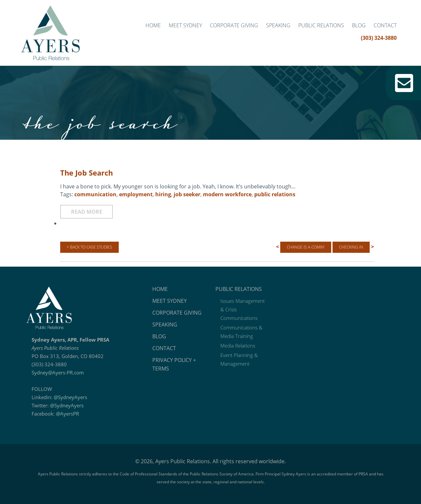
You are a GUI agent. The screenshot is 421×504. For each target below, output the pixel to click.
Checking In (351, 247)
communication (95, 194)
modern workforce (227, 194)
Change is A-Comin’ (306, 247)
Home (153, 25)
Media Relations (238, 346)
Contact (385, 25)
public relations (275, 194)
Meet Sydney (185, 25)
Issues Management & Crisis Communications (243, 309)
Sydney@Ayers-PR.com (58, 372)
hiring (163, 194)
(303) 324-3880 (379, 38)
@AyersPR (67, 414)
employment (136, 194)
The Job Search (87, 173)
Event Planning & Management (239, 359)
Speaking (278, 25)
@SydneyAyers (70, 397)
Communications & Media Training (241, 332)
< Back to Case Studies (89, 247)
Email (404, 83)
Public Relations (321, 25)
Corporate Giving (234, 25)
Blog (359, 25)
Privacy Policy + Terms (174, 364)
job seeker (187, 194)
